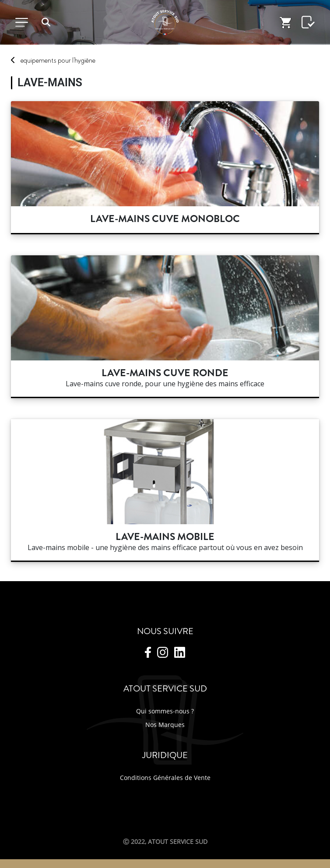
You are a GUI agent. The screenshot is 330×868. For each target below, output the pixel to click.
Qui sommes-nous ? (165, 711)
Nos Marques (165, 725)
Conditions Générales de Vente (165, 778)
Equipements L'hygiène (58, 60)
